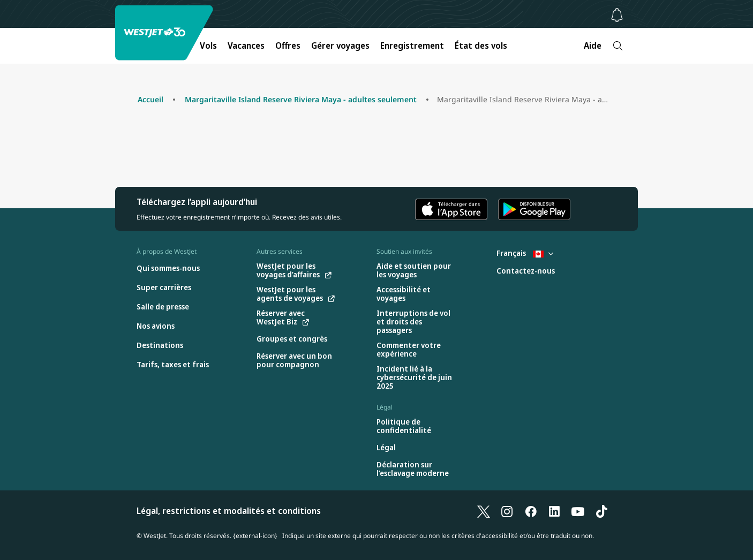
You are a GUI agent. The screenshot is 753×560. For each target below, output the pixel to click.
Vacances (246, 46)
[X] (484, 511)
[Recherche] (618, 46)
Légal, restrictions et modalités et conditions (229, 511)
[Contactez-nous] (526, 271)
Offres (288, 46)
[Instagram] (507, 511)
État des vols (481, 46)
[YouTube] (578, 511)
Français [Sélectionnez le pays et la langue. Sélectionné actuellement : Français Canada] (525, 253)
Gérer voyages (340, 46)
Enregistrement (412, 46)
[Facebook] (531, 511)
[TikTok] (601, 511)
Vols (208, 46)
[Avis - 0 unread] (617, 15)
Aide (593, 46)
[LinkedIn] (554, 511)
